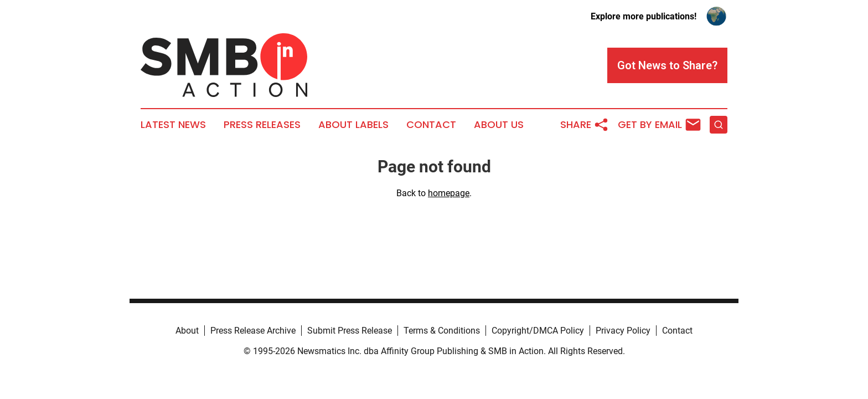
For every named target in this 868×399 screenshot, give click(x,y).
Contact (431, 125)
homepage (449, 193)
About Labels (353, 125)
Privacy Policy (623, 331)
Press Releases (262, 125)
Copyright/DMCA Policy (538, 331)
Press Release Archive (253, 331)
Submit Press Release (350, 331)
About (187, 331)
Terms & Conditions (442, 331)
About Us (499, 125)
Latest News (173, 125)
